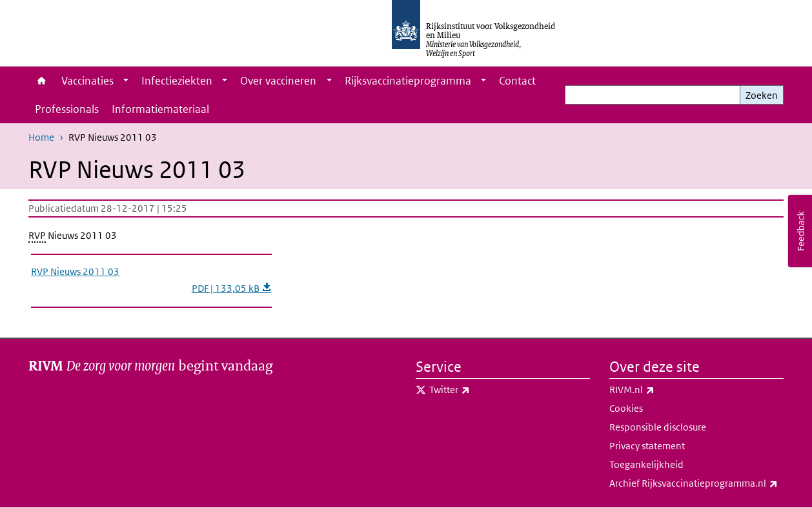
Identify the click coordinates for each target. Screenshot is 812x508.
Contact (517, 81)
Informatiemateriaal (160, 109)
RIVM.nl (660, 390)
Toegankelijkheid (646, 464)
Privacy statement (647, 446)
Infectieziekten (177, 81)
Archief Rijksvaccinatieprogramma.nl (696, 483)
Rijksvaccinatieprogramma (408, 81)
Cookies (626, 408)
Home (42, 81)
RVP (37, 235)
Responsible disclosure (658, 427)
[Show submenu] (126, 81)
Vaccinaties (87, 81)
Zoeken (762, 95)
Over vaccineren (278, 81)
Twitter (478, 390)
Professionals (67, 109)
